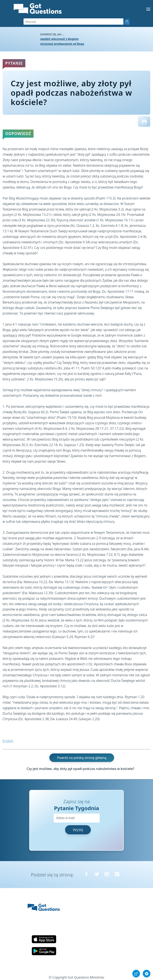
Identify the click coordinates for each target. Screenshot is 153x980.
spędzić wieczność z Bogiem (59, 39)
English (8, 741)
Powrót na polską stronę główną (82, 758)
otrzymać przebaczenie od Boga (62, 44)
